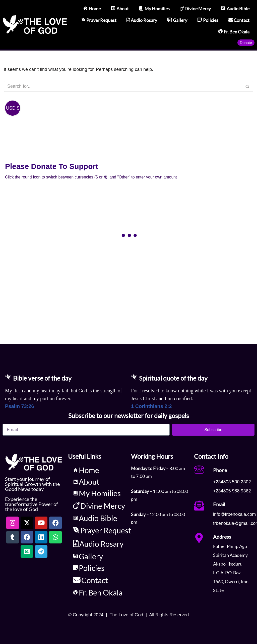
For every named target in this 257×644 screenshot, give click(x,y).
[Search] (123, 86)
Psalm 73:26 (20, 406)
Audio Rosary (142, 20)
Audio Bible (235, 9)
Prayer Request (99, 20)
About (120, 9)
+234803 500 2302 (232, 482)
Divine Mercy (195, 9)
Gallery (177, 20)
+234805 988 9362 (232, 491)
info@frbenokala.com (234, 514)
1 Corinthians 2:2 (151, 406)
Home (92, 9)
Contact (239, 20)
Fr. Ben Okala (234, 32)
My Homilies (154, 9)
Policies (208, 20)
